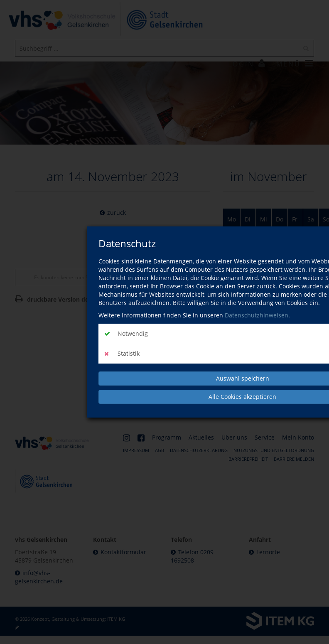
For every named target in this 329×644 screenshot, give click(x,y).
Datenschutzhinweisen (257, 315)
